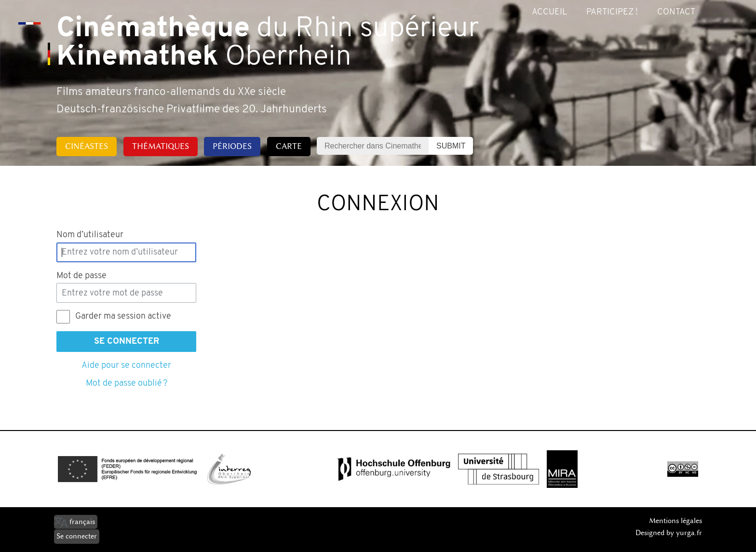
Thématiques (161, 146)
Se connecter (127, 342)
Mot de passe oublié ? (127, 384)
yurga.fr (689, 533)
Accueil (549, 12)
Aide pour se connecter (126, 366)
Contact (676, 12)
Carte (289, 146)
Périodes (232, 146)
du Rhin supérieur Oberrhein (268, 43)
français (82, 522)
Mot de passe (81, 276)
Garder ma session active (123, 316)
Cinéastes (87, 146)
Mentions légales (675, 521)
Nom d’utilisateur (90, 235)
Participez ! (612, 12)
